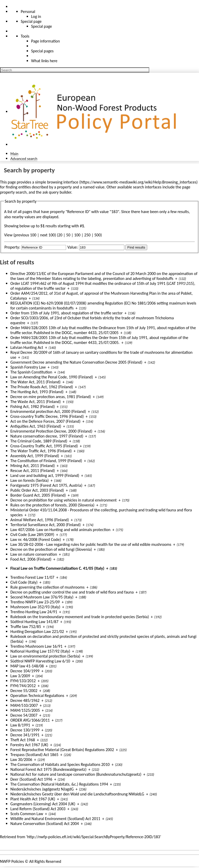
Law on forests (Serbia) (30, 480)
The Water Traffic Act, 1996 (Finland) (41, 451)
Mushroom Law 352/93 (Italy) (35, 607)
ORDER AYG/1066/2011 (30, 720)
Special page (42, 26)
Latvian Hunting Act (27, 347)
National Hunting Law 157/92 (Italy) (40, 651)
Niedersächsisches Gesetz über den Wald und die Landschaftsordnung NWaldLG (77, 794)
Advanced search (24, 158)
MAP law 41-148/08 (27, 666)
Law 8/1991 (20, 725)
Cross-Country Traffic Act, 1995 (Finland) (44, 446)
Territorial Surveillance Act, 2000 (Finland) (45, 525)
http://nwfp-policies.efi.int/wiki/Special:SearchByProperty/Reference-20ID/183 (94, 837)
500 (97, 235)
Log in (36, 16)
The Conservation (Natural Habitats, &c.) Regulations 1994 (59, 784)
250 (87, 235)
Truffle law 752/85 (26, 627)
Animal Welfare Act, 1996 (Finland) (40, 520)
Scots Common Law (27, 814)
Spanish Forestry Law (28, 367)
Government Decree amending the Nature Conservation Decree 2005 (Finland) (76, 362)
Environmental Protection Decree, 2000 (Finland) (51, 431)
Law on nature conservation (34, 554)
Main (14, 154)
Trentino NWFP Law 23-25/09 (35, 602)
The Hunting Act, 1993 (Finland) (37, 392)
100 (77, 235)
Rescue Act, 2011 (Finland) (33, 471)
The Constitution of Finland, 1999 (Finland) (46, 461)
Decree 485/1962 (25, 700)
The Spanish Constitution (31, 372)
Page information (45, 41)
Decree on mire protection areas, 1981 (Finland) (51, 397)
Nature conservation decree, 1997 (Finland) (47, 436)
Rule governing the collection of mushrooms (47, 587)
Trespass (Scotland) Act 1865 (34, 755)
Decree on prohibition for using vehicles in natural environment (63, 500)
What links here (44, 61)
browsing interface (63, 182)
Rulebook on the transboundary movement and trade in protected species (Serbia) (80, 617)
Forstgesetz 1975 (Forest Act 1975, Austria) (46, 485)
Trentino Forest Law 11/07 (32, 577)
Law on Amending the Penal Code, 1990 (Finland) (52, 377)
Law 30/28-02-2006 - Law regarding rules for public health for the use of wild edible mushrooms (91, 544)
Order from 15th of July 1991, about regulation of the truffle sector (66, 313)
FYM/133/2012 (23, 681)
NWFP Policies (12, 861)
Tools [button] (25, 36)
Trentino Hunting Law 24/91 (34, 612)
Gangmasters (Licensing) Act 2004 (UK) (43, 804)
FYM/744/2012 (23, 686)
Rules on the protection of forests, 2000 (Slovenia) (52, 505)
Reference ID (78, 212)
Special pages (42, 51)
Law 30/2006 (21, 760)
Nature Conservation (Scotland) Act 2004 (45, 824)
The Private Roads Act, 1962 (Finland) (42, 387)
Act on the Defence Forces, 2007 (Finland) (45, 421)
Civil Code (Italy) (24, 582)
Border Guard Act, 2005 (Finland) (38, 495)
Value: (73, 247)
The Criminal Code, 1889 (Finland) (39, 441)
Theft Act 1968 (23, 740)
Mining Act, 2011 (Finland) (33, 466)
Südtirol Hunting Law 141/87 (34, 622)
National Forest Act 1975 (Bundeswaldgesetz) (48, 769)
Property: (12, 247)
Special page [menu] (31, 21)
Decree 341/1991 (25, 735)
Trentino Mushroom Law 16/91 (36, 646)
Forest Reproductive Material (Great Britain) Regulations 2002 (62, 750)
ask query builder (57, 192)
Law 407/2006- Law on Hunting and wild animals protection (60, 530)
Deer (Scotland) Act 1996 (31, 779)
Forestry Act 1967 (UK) (29, 745)
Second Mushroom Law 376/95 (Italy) (42, 597)
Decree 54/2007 (24, 715)
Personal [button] (28, 12)
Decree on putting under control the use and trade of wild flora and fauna (72, 592)
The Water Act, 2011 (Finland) (35, 382)
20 (60, 235)
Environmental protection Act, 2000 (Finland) (48, 411)
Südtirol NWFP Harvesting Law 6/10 (40, 661)
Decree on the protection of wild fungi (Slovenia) (51, 549)
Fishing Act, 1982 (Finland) (33, 407)
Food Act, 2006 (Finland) (31, 559)
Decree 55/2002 (24, 691)
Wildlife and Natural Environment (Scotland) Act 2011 (55, 819)
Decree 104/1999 (25, 671)
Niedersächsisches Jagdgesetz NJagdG (42, 789)
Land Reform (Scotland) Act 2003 (38, 809)
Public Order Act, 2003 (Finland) (37, 490)
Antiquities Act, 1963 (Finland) (36, 426)
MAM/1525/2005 (25, 710)
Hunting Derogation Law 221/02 (37, 631)
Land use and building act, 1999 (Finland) (45, 475)
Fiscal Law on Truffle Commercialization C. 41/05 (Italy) (57, 568)
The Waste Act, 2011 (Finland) (35, 402)
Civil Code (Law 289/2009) (32, 535)
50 (68, 235)
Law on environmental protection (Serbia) (45, 656)
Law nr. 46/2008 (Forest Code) (36, 539)
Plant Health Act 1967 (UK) (33, 799)
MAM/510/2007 (24, 705)
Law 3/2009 (20, 676)
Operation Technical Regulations (37, 696)
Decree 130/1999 (25, 730)
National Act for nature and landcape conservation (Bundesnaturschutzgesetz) (76, 774)
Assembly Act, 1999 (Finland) (35, 456)
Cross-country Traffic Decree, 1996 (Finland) (47, 416)
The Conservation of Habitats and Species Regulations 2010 (60, 764)
